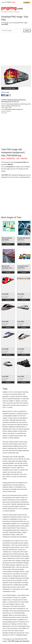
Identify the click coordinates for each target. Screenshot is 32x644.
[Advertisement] (16, 50)
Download (8, 244)
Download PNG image (10, 88)
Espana (13, 2)
